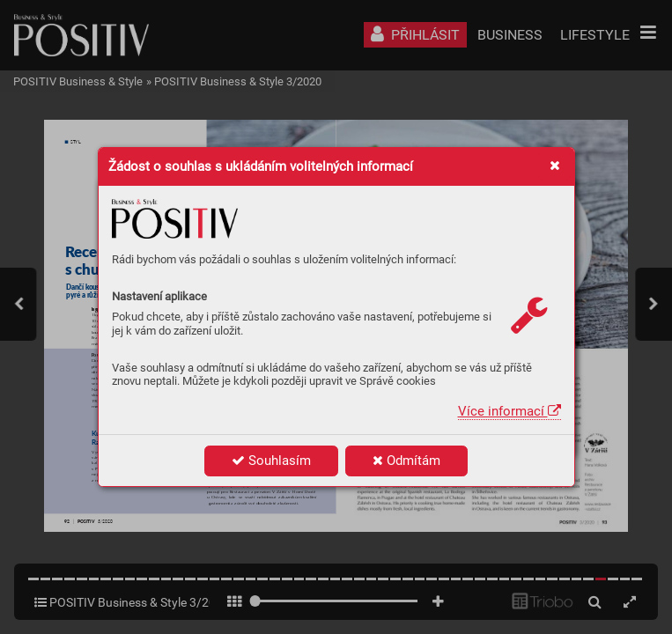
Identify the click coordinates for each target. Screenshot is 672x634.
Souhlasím (271, 461)
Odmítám (406, 461)
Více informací (510, 411)
